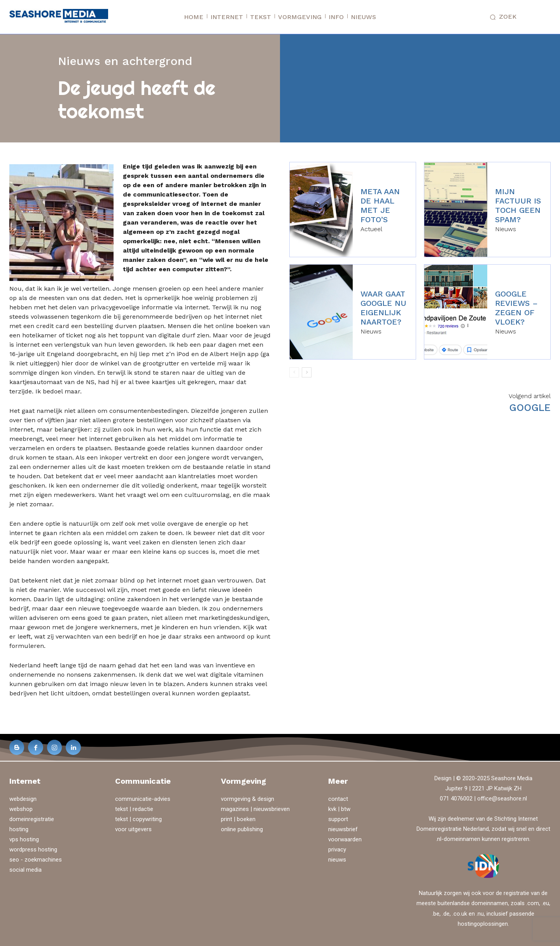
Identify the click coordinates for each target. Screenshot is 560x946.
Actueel (371, 229)
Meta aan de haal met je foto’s (380, 205)
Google (530, 408)
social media (25, 870)
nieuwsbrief (343, 829)
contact (338, 799)
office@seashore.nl (502, 799)
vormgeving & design (248, 799)
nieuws (337, 860)
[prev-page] (294, 372)
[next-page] (307, 372)
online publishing (242, 829)
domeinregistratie (32, 819)
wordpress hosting (33, 849)
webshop (21, 809)
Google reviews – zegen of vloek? (516, 308)
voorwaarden (345, 839)
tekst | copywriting (138, 819)
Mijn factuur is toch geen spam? (518, 205)
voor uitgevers (133, 829)
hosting (19, 829)
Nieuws (506, 229)
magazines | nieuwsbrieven (255, 809)
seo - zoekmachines (36, 860)
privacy (337, 849)
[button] (501, 17)
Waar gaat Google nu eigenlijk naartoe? (383, 308)
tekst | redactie (134, 809)
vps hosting (24, 839)
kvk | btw (339, 809)
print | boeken (238, 819)
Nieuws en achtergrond (125, 61)
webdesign (23, 799)
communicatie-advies (143, 799)
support (338, 819)
